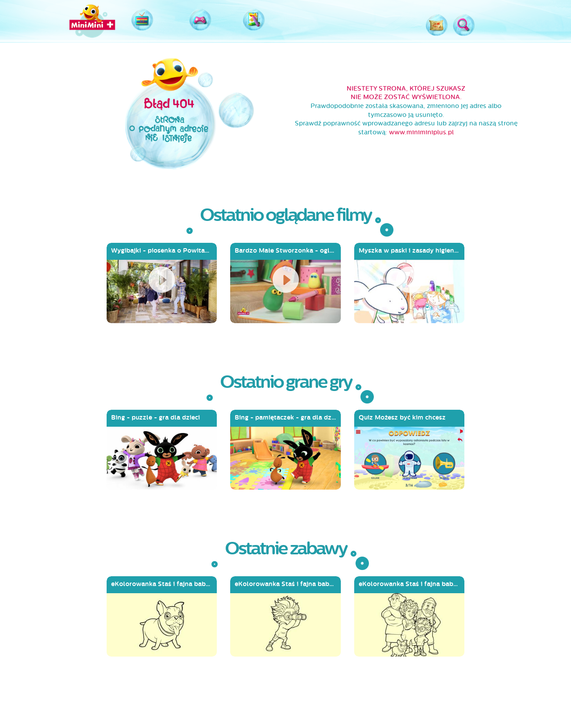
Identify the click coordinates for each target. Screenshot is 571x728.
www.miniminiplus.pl (421, 132)
